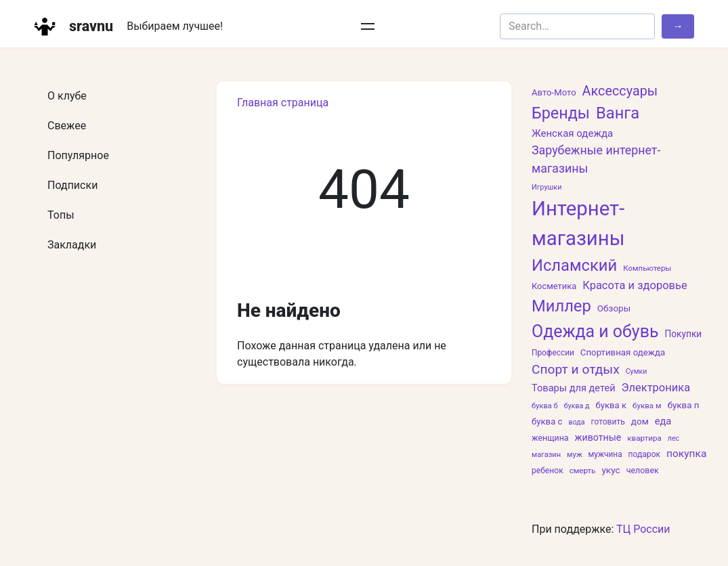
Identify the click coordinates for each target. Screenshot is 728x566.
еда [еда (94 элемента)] (663, 421)
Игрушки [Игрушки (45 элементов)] (547, 187)
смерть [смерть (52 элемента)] (583, 471)
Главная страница (283, 103)
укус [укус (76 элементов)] (611, 470)
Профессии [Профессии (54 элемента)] (553, 353)
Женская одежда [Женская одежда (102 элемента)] (572, 133)
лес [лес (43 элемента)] (673, 438)
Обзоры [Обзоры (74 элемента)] (614, 308)
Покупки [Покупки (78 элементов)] (683, 334)
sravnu (91, 26)
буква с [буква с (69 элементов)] (547, 421)
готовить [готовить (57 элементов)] (607, 422)
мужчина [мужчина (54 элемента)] (605, 454)
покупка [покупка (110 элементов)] (686, 454)
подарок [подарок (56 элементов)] (645, 454)
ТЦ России (643, 529)
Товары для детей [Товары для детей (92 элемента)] (574, 388)
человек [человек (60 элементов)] (643, 470)
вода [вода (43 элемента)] (576, 422)
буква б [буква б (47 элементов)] (545, 406)
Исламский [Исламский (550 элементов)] (574, 265)
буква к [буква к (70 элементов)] (611, 405)
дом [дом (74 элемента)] (640, 421)
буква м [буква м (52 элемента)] (647, 406)
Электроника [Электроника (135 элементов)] (656, 388)
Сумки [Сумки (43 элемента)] (637, 371)
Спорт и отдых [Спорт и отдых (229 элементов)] (576, 369)
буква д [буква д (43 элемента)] (577, 406)
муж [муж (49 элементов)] (575, 454)
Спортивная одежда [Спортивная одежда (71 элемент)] (623, 352)
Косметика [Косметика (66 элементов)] (554, 286)
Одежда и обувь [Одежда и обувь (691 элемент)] (595, 331)
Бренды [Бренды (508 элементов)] (561, 113)
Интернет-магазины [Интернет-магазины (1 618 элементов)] (578, 223)
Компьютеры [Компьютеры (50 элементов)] (647, 268)
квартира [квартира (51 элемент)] (644, 438)
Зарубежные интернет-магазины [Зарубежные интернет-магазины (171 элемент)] (596, 159)
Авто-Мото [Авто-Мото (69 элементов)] (554, 92)
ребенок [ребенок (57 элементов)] (548, 471)
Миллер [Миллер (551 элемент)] (561, 306)
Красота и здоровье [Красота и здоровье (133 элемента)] (635, 285)
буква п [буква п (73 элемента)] (684, 405)
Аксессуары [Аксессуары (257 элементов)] (620, 91)
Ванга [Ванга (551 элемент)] (618, 113)
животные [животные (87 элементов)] (598, 437)
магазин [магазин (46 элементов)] (546, 455)
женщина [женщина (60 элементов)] (550, 438)
